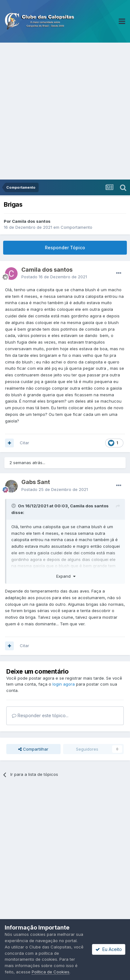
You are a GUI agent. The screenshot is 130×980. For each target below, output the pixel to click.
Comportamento (76, 227)
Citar (24, 443)
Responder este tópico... (40, 715)
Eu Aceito (109, 949)
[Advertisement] (65, 111)
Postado (54, 277)
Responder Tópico (65, 248)
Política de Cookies (51, 972)
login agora (64, 684)
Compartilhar (33, 749)
